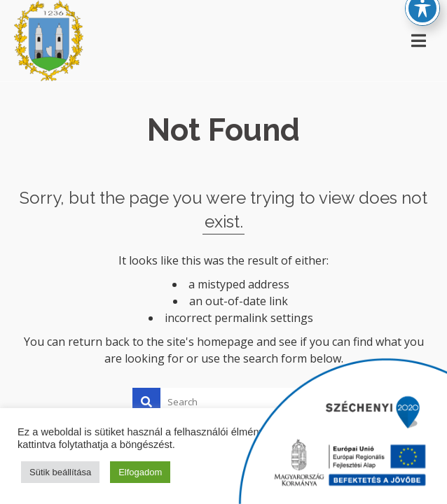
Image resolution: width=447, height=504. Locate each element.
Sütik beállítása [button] (60, 472)
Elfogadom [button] (140, 472)
